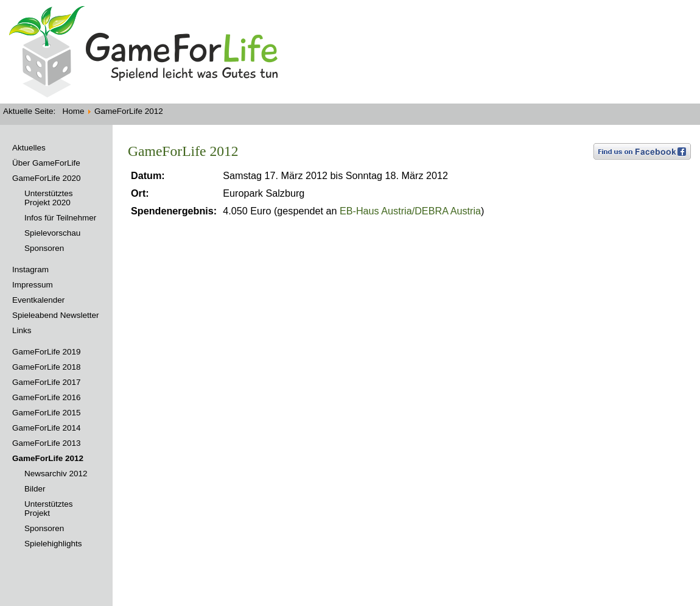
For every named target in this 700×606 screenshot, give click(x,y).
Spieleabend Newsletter (56, 315)
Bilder (35, 489)
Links (22, 330)
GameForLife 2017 (47, 382)
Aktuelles (29, 148)
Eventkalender (38, 300)
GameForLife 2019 (47, 352)
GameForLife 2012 (48, 458)
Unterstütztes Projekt (49, 509)
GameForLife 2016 (47, 397)
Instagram (30, 270)
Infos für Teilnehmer (60, 218)
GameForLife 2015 (47, 413)
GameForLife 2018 (47, 367)
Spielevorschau (52, 233)
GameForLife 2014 (47, 428)
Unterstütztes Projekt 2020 (49, 198)
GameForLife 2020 (47, 178)
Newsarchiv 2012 (56, 474)
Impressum (33, 285)
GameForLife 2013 (47, 443)
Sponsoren (44, 248)
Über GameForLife (46, 163)
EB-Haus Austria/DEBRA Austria (410, 211)
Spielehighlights (53, 544)
